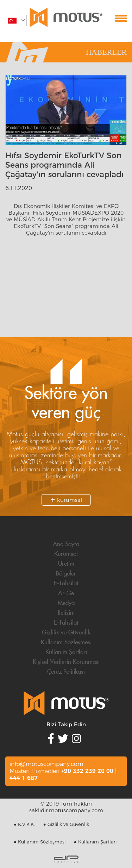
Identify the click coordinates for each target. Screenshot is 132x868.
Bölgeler (66, 574)
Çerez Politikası (66, 672)
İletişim (66, 613)
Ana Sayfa (66, 544)
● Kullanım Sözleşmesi (40, 842)
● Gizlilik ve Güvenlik (66, 824)
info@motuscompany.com (46, 764)
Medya (66, 603)
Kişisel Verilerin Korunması (66, 662)
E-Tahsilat (66, 584)
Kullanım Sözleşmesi (66, 642)
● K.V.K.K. (24, 824)
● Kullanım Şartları (95, 842)
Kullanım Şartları (66, 652)
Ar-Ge (66, 593)
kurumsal (66, 500)
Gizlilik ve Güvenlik (66, 633)
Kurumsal (66, 554)
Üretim (66, 564)
